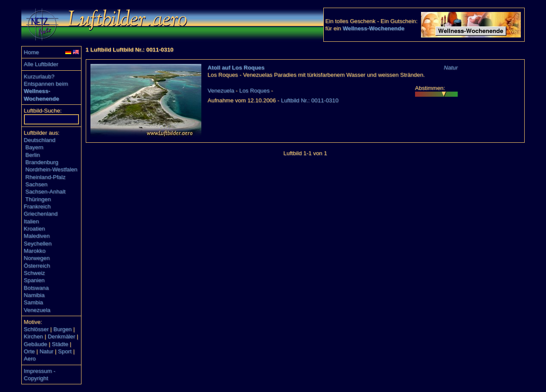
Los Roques (254, 91)
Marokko (35, 251)
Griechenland (41, 214)
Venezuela (37, 310)
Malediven (37, 236)
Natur (46, 351)
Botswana (36, 288)
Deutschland (40, 140)
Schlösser (36, 329)
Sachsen (36, 184)
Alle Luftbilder (41, 64)
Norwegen (37, 258)
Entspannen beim (46, 84)
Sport (65, 351)
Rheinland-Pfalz (45, 177)
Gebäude (36, 344)
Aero (30, 359)
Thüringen (38, 199)
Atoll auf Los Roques (236, 68)
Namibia (34, 295)
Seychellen (38, 244)
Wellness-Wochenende (373, 28)
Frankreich (37, 206)
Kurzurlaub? (39, 76)
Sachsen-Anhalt (45, 192)
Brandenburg (42, 162)
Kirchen (33, 336)
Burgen (62, 329)
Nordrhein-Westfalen (51, 169)
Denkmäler (61, 336)
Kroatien (35, 229)
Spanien (34, 280)
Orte (29, 351)
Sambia (33, 302)
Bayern (34, 147)
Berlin (32, 155)
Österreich (37, 266)
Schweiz (35, 273)
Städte (60, 344)
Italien (32, 221)
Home (32, 52)
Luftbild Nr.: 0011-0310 (310, 100)
